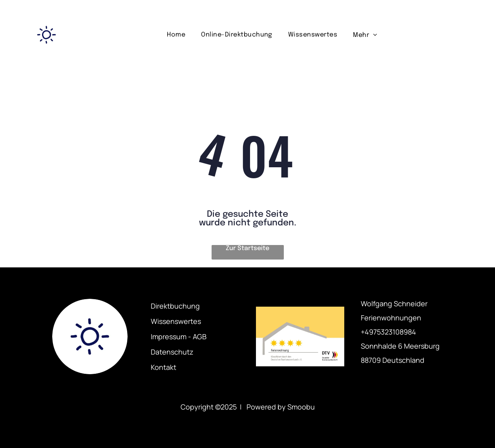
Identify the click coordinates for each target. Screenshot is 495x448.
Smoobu (301, 407)
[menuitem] (176, 35)
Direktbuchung (175, 306)
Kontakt (163, 367)
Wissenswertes (176, 321)
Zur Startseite (247, 248)
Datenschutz (172, 352)
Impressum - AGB (179, 336)
